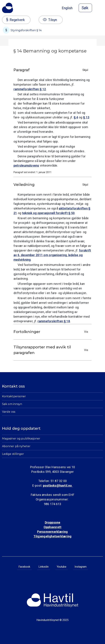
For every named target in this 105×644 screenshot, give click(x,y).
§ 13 (86, 117)
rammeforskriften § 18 (54, 321)
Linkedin (44, 567)
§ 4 (76, 117)
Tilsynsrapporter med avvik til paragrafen (52, 350)
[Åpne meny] (101, 8)
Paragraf (52, 70)
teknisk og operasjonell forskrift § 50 (48, 213)
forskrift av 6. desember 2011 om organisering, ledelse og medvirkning (52, 255)
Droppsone (53, 522)
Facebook (24, 567)
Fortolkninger (52, 332)
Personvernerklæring (52, 532)
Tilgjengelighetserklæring (52, 536)
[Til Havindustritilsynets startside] (8, 8)
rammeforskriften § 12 (30, 89)
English (67, 8)
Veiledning (52, 185)
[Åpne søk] (85, 8)
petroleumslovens (26, 165)
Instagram (81, 567)
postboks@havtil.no (58, 486)
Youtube (62, 567)
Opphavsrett (52, 527)
